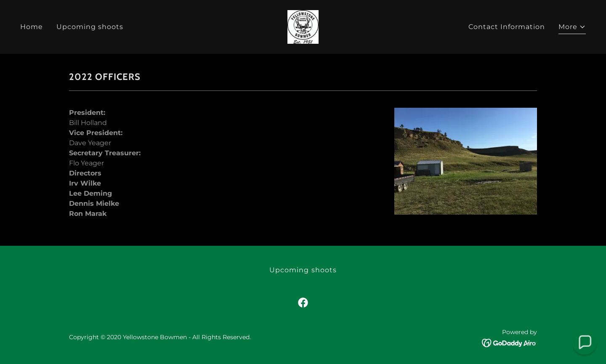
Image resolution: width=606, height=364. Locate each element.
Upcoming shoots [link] (90, 27)
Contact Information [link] (507, 27)
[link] (303, 26)
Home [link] (32, 27)
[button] (572, 28)
